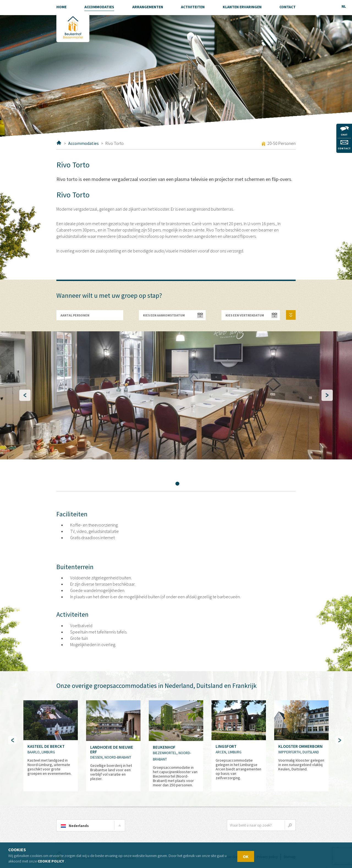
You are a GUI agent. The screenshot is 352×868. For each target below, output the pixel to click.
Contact (344, 145)
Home (59, 143)
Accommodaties (83, 143)
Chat (344, 131)
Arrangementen (148, 7)
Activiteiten (193, 7)
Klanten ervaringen (242, 7)
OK (246, 856)
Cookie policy (51, 861)
